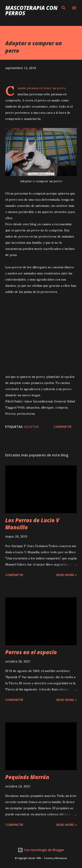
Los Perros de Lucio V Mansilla (32, 524)
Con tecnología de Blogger (41, 850)
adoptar (31, 427)
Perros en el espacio (31, 652)
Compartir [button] (63, 427)
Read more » (67, 575)
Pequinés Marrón (27, 777)
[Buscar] (64, 8)
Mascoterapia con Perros (31, 10)
